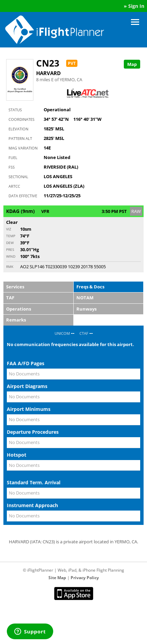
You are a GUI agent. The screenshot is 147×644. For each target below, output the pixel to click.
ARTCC (14, 186)
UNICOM (62, 333)
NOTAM (85, 298)
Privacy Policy (85, 578)
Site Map (57, 578)
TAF (10, 298)
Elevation (18, 129)
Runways (86, 309)
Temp (11, 236)
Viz (9, 229)
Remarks (16, 320)
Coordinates (21, 119)
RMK (10, 267)
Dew (10, 243)
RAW (136, 211)
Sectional (18, 177)
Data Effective (23, 196)
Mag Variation (23, 148)
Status (15, 110)
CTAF (84, 333)
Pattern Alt (20, 138)
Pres (10, 249)
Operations (19, 309)
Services (15, 287)
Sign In (136, 6)
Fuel (13, 158)
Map (132, 64)
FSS (12, 167)
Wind (11, 256)
